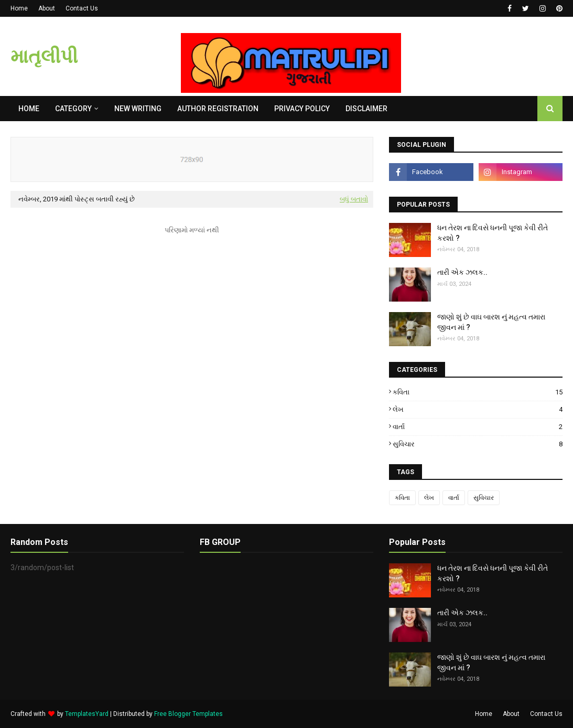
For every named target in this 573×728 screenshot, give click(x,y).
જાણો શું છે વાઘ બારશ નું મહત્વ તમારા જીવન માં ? (491, 322)
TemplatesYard (87, 714)
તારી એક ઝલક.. (462, 272)
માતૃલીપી (44, 57)
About (47, 8)
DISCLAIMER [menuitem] (366, 109)
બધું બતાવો (354, 199)
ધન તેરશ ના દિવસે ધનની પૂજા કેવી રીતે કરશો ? (493, 233)
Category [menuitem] (73, 109)
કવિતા (478, 392)
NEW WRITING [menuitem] (138, 109)
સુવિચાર (478, 444)
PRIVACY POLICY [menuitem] (302, 109)
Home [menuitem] (29, 109)
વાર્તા (478, 427)
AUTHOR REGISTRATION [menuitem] (218, 109)
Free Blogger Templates (188, 714)
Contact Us (82, 8)
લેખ (478, 409)
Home (19, 8)
